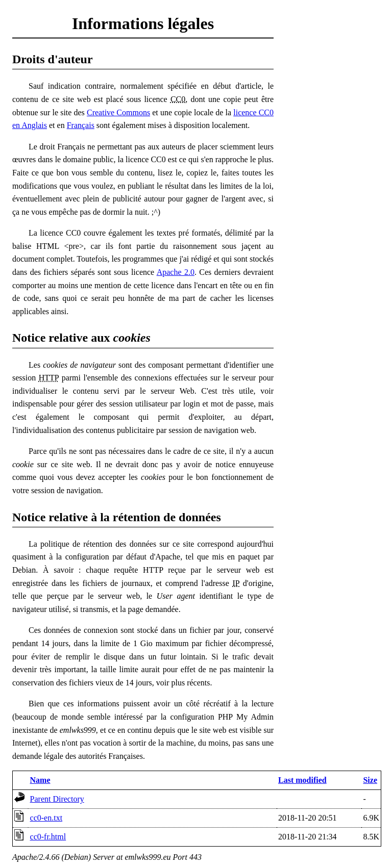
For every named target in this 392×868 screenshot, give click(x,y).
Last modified (302, 780)
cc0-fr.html (48, 837)
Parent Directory (57, 799)
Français (81, 125)
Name (40, 780)
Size (370, 780)
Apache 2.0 (176, 272)
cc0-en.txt (46, 818)
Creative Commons (118, 112)
